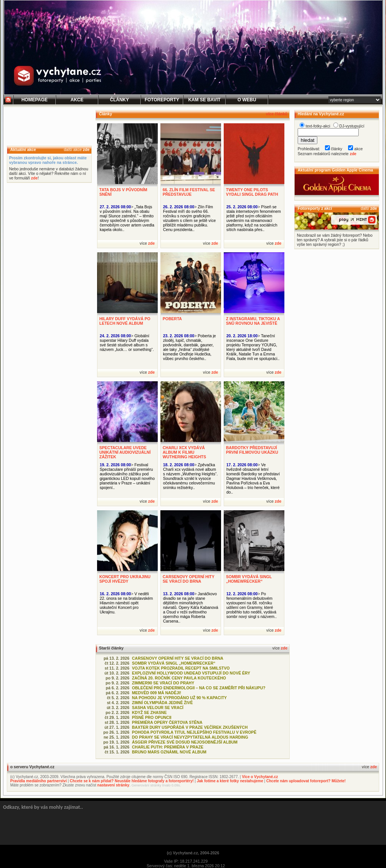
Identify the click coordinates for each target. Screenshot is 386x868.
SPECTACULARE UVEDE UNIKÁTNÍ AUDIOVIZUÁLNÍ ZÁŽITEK (125, 452)
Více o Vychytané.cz (260, 777)
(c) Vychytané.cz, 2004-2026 (193, 853)
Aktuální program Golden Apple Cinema (335, 170)
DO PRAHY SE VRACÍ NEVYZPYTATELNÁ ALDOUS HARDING (190, 737)
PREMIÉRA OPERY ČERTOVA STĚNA (167, 722)
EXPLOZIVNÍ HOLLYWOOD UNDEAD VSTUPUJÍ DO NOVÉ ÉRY (191, 673)
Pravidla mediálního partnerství (38, 781)
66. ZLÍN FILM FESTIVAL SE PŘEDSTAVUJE (189, 192)
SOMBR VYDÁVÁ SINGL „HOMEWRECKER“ (249, 579)
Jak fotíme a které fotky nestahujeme (230, 781)
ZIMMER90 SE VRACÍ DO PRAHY (163, 683)
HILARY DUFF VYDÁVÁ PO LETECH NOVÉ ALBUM (125, 321)
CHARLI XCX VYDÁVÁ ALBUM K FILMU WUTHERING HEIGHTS (184, 452)
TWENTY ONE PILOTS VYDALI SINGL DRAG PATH (252, 192)
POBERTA (172, 319)
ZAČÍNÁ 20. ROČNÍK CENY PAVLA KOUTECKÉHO (179, 678)
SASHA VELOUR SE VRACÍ (158, 708)
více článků (277, 114)
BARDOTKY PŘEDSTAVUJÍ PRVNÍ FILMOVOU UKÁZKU (252, 450)
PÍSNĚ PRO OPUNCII (152, 717)
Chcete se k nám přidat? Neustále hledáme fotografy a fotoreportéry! (132, 781)
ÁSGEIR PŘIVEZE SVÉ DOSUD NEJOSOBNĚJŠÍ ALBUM (185, 742)
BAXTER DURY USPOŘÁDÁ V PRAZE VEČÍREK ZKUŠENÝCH (190, 727)
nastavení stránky (114, 785)
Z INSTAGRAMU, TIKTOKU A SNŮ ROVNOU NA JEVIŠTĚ (253, 321)
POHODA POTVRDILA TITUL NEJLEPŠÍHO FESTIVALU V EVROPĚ (194, 732)
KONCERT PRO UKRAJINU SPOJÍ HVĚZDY (125, 579)
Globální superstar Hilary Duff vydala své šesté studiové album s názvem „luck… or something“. (127, 343)
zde (86, 149)
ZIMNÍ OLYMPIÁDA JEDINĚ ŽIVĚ (162, 703)
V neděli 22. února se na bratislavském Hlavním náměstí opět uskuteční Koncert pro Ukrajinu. (126, 603)
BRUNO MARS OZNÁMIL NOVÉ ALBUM (169, 752)
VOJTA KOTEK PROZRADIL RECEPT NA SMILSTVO (181, 668)
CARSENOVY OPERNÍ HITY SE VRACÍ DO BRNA (188, 579)
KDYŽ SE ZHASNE (149, 712)
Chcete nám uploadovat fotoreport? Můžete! (306, 781)
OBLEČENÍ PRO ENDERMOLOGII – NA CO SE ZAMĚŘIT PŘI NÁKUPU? (199, 688)
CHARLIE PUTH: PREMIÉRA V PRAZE (168, 747)
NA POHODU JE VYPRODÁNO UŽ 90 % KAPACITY (179, 698)
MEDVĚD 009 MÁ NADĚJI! (157, 693)
